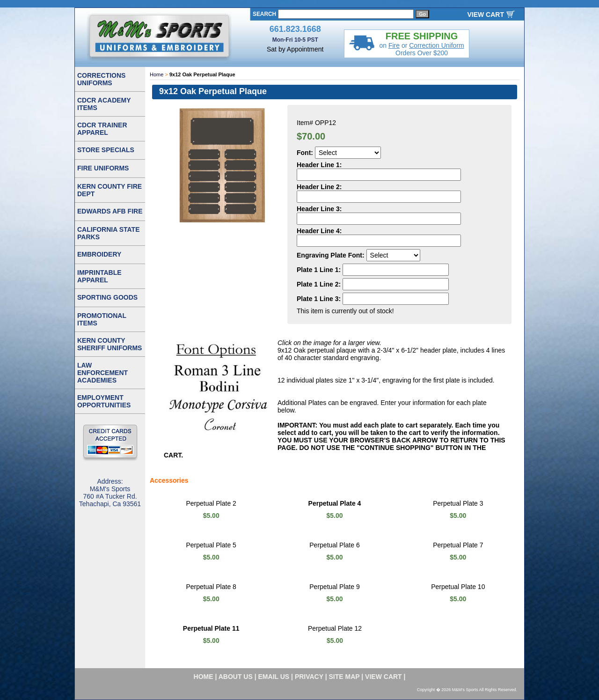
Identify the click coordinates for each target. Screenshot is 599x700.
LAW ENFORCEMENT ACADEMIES (102, 373)
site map (344, 677)
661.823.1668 (295, 29)
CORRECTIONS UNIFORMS (101, 79)
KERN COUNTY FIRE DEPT (110, 190)
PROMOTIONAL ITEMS (102, 319)
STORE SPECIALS (106, 150)
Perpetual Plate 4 (335, 503)
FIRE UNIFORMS (103, 168)
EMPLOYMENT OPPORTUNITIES (104, 401)
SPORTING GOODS (107, 297)
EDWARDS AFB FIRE (110, 211)
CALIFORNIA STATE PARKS (109, 233)
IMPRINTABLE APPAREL (99, 276)
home (204, 677)
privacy (309, 677)
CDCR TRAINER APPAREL (102, 129)
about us (236, 677)
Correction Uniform (436, 45)
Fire (394, 45)
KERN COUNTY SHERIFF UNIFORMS (110, 344)
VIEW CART (486, 15)
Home (157, 74)
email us (274, 677)
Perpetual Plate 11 (211, 628)
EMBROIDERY (99, 254)
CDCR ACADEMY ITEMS (104, 104)
